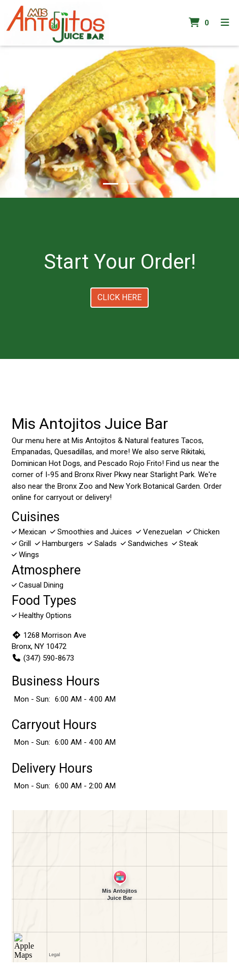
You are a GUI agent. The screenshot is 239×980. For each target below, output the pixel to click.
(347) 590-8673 (43, 658)
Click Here (119, 297)
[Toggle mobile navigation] (225, 23)
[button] (18, 122)
